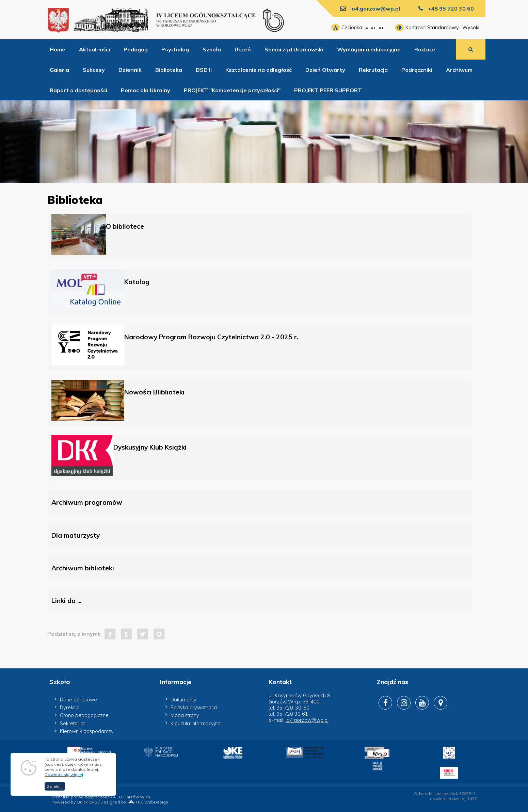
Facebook (110, 634)
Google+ (126, 634)
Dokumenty (183, 700)
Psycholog (175, 49)
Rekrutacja (373, 70)
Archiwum (459, 70)
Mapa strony (185, 715)
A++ (382, 28)
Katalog (137, 282)
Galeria (59, 70)
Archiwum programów (87, 502)
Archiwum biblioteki (83, 568)
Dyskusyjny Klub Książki (150, 447)
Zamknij (55, 787)
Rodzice (425, 49)
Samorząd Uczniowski (294, 49)
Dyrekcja (70, 708)
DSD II (204, 70)
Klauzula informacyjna (196, 724)
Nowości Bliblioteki (154, 392)
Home (58, 49)
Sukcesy (94, 70)
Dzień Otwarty (325, 70)
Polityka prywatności (194, 708)
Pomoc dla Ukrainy (146, 90)
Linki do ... (66, 601)
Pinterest (159, 634)
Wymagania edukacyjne (369, 49)
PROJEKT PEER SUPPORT (328, 90)
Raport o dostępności (78, 90)
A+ (373, 28)
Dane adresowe (78, 700)
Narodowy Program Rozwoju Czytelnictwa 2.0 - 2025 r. (211, 337)
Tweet (143, 634)
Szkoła (212, 49)
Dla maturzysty (76, 535)
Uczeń (243, 49)
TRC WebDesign (148, 802)
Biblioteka (169, 70)
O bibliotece (125, 226)
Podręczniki (417, 70)
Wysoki (471, 28)
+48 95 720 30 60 (451, 9)
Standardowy (443, 28)
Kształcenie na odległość (259, 70)
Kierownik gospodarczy (87, 731)
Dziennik (130, 70)
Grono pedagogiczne (84, 715)
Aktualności (94, 49)
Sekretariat (72, 724)
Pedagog (136, 49)
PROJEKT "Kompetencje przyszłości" (232, 90)
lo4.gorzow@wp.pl (375, 9)
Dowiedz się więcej (64, 775)
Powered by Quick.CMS (74, 802)
